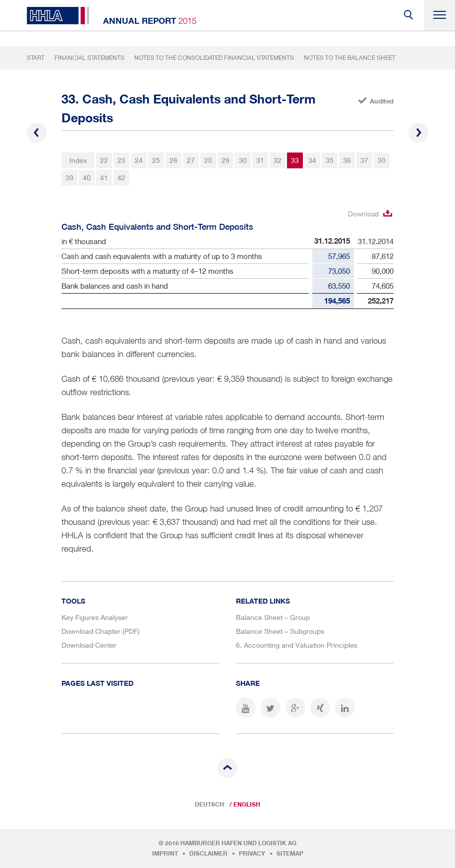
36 (347, 160)
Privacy (252, 854)
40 (87, 178)
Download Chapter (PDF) (101, 631)
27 (191, 160)
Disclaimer (208, 854)
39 (69, 178)
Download (363, 214)
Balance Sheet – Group (273, 617)
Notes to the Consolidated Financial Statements (214, 58)
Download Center (89, 645)
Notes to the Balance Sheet (350, 58)
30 (243, 160)
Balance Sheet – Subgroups (280, 631)
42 (121, 178)
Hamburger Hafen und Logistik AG (238, 843)
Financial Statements (89, 58)
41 (104, 178)
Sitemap (290, 854)
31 (260, 160)
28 (208, 160)
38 (382, 160)
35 (330, 160)
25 (156, 160)
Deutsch (209, 805)
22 (104, 160)
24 (139, 160)
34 (312, 160)
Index (78, 160)
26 (173, 160)
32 (278, 160)
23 (121, 160)
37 (364, 160)
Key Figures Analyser (95, 617)
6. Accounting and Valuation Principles (297, 645)
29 (226, 160)
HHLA (58, 16)
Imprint (165, 854)
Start (36, 58)
